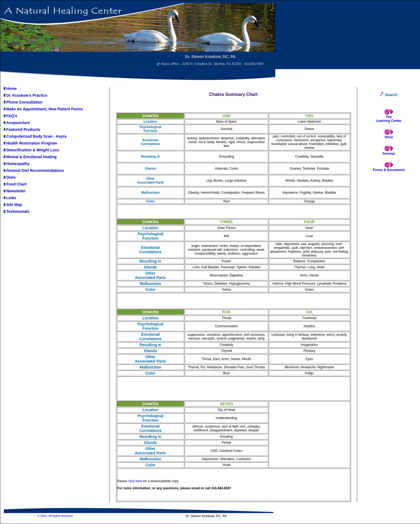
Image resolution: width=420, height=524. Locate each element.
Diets (9, 177)
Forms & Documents (389, 170)
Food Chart (15, 184)
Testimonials (16, 211)
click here (135, 481)
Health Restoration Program (30, 143)
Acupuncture (16, 123)
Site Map (13, 205)
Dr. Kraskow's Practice (25, 95)
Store (389, 137)
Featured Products (22, 129)
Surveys (389, 154)
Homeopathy (16, 164)
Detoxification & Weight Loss (31, 150)
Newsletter (14, 191)
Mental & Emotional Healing (30, 157)
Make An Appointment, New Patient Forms (43, 109)
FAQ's (10, 116)
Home (10, 89)
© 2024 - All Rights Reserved (55, 516)
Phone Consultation (23, 102)
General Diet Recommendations (34, 170)
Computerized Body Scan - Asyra (35, 136)
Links (10, 198)
